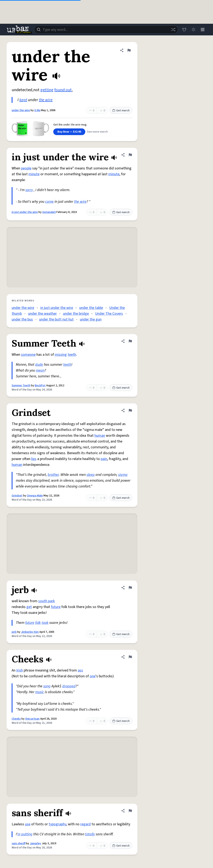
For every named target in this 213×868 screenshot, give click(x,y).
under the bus (22, 319)
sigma (123, 475)
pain (104, 459)
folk (38, 623)
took (45, 623)
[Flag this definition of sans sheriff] (130, 811)
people (26, 168)
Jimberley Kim (30, 632)
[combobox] (106, 30)
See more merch (97, 132)
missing (61, 355)
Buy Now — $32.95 (69, 132)
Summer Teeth (21, 386)
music (40, 692)
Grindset (17, 496)
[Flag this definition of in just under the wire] (130, 155)
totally (90, 834)
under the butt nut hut (56, 319)
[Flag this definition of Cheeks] (130, 657)
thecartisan (32, 719)
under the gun (91, 319)
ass (80, 670)
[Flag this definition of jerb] (130, 588)
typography (57, 824)
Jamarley (35, 843)
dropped (69, 686)
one (93, 676)
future (56, 607)
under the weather (42, 314)
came (49, 202)
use (28, 824)
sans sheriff (19, 843)
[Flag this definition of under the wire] (129, 50)
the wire (46, 100)
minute (34, 174)
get (29, 607)
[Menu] (203, 30)
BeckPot (40, 386)
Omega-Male (35, 496)
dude (39, 365)
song (47, 686)
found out (63, 90)
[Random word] (173, 30)
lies (34, 459)
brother (53, 475)
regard (85, 824)
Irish (20, 670)
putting (27, 834)
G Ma (37, 110)
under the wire (21, 110)
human (100, 436)
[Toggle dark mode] (193, 30)
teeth (72, 355)
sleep (91, 475)
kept (23, 100)
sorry (29, 190)
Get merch (121, 111)
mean (40, 370)
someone (28, 355)
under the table (91, 308)
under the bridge (76, 314)
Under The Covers (109, 314)
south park (46, 601)
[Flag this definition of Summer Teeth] (130, 341)
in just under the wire (25, 212)
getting (47, 90)
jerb (14, 632)
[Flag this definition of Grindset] (130, 410)
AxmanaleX (49, 212)
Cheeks (16, 719)
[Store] (184, 30)
